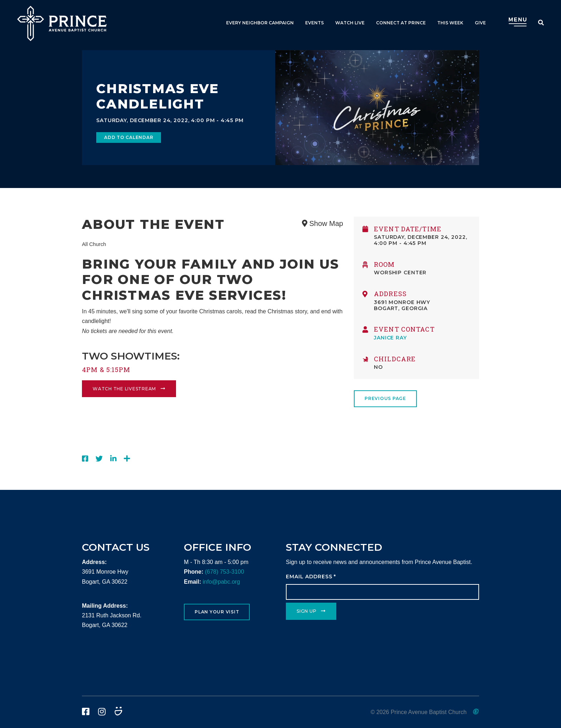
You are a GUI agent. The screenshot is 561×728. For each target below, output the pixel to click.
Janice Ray (390, 338)
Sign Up (306, 611)
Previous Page (385, 398)
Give (480, 23)
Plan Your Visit (217, 612)
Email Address (311, 577)
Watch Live (350, 23)
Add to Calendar (129, 137)
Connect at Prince (401, 23)
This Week (450, 23)
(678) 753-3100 (225, 572)
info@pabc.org (221, 582)
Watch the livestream (124, 389)
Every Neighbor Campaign (260, 23)
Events (314, 23)
